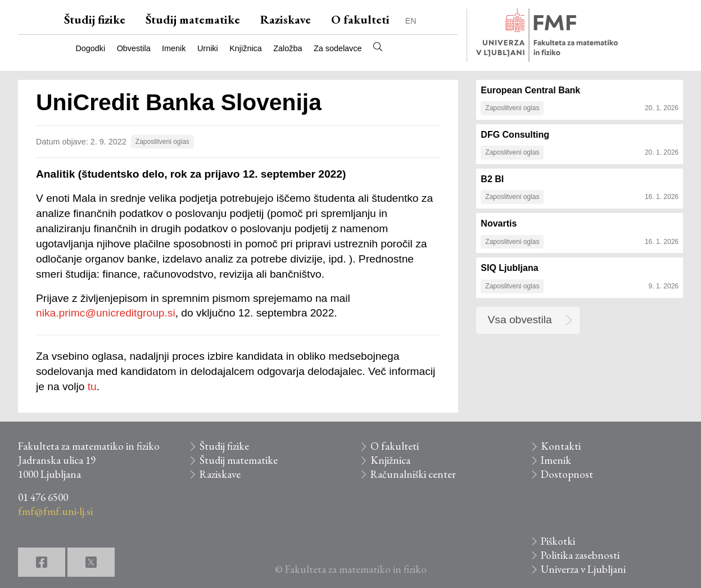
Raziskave (286, 19)
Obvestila (134, 48)
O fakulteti (360, 19)
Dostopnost (567, 474)
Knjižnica (246, 48)
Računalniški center (413, 474)
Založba (288, 48)
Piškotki (558, 541)
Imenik (174, 48)
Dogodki (90, 48)
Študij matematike (193, 19)
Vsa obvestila (520, 320)
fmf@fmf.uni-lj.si (55, 511)
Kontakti (561, 446)
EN (411, 21)
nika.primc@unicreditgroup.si (106, 313)
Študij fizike (95, 19)
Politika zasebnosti (580, 555)
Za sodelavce (338, 48)
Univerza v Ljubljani (583, 569)
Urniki (208, 48)
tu (92, 386)
